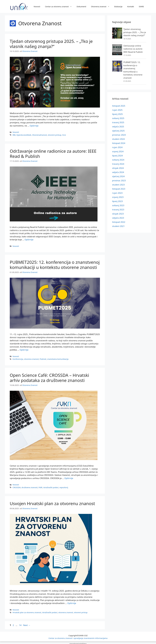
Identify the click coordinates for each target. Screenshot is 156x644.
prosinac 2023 (119, 180)
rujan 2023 (117, 193)
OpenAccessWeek (24, 135)
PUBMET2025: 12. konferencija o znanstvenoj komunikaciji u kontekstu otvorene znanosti (55, 264)
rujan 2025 (117, 110)
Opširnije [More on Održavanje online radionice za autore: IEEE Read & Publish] (29, 239)
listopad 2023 (119, 189)
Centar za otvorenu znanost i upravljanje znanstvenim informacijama (78, 636)
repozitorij (63, 486)
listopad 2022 (119, 222)
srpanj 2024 (118, 151)
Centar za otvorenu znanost (60, 6)
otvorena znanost (31, 358)
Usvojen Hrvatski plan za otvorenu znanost (52, 502)
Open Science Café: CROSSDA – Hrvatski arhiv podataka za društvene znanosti (49, 377)
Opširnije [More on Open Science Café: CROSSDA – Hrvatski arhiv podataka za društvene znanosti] (69, 477)
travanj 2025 (118, 122)
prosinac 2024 (119, 135)
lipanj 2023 (117, 201)
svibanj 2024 (118, 160)
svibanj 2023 (118, 205)
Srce (63, 135)
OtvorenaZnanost (39, 135)
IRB (14, 135)
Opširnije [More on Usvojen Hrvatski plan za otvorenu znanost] (72, 602)
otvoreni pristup (54, 135)
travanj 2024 (118, 164)
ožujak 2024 (118, 168)
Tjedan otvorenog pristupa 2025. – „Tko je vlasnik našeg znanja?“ (51, 44)
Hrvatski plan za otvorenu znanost (27, 611)
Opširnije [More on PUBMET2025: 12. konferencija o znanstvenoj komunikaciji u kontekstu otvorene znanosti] (24, 349)
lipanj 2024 (117, 156)
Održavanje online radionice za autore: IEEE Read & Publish (53, 153)
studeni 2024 (118, 139)
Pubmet (42, 358)
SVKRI (141, 6)
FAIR (40, 486)
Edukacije (118, 6)
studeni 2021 (118, 226)
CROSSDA (17, 486)
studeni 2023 (118, 185)
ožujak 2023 (118, 214)
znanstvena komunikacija (57, 358)
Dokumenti (81, 6)
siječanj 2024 (118, 176)
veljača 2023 (118, 218)
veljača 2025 (118, 127)
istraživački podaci (50, 486)
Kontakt (131, 6)
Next (27, 623)
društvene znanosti (29, 486)
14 (20, 623)
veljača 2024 (118, 172)
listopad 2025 (119, 106)
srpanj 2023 (118, 197)
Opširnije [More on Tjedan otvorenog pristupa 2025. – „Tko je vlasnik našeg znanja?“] (34, 126)
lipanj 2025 (117, 114)
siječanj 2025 (118, 131)
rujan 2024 (117, 147)
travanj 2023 (118, 210)
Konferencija (18, 358)
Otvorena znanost (101, 6)
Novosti (37, 6)
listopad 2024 (119, 143)
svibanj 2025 (118, 118)
